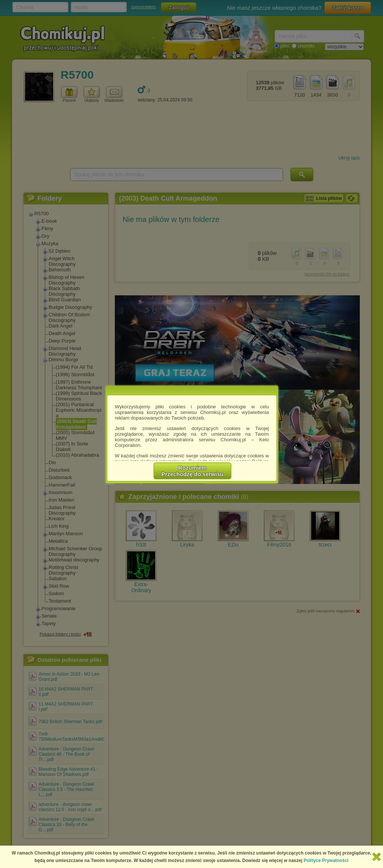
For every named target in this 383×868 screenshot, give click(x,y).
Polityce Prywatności (326, 861)
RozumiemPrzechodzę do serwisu (193, 471)
